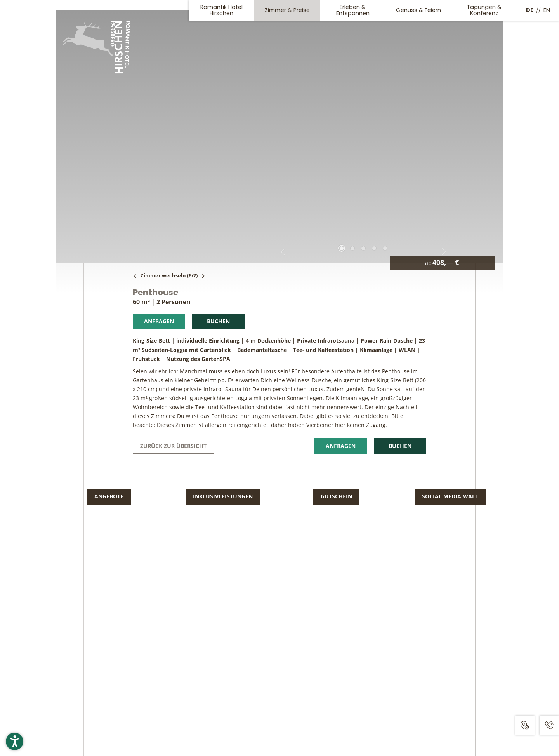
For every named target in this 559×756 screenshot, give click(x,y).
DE (530, 10)
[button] (15, 741)
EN (547, 10)
